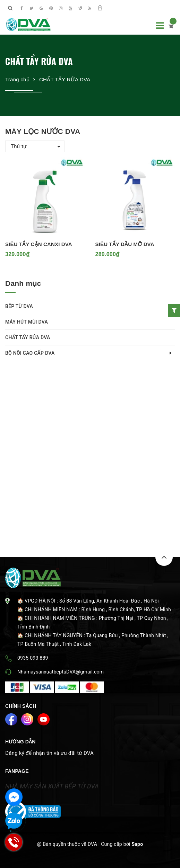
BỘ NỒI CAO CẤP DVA (30, 353)
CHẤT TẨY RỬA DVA (28, 337)
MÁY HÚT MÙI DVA (27, 322)
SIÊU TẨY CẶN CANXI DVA (39, 244)
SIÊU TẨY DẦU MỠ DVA (125, 244)
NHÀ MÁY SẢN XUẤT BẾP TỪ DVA (52, 786)
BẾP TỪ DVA (19, 306)
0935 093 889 (33, 658)
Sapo (137, 844)
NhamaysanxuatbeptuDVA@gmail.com (61, 672)
